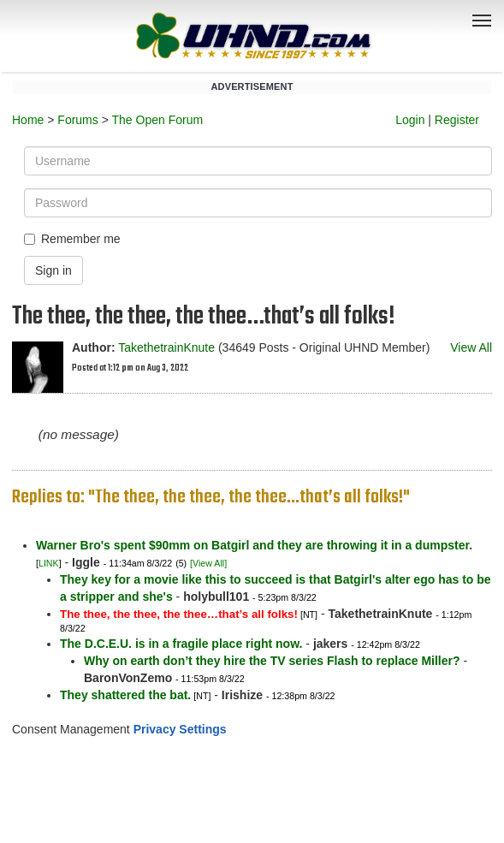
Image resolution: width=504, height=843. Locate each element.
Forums (77, 120)
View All (471, 347)
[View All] (208, 563)
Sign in (53, 270)
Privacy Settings (180, 729)
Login (410, 120)
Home (28, 120)
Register (457, 120)
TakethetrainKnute (166, 347)
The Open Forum (157, 120)
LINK (49, 563)
